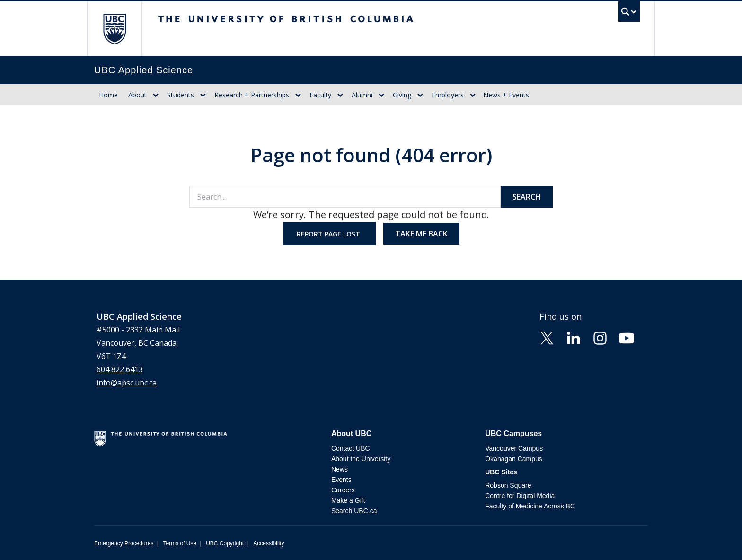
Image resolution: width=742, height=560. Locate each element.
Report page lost (329, 234)
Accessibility (269, 543)
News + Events (506, 95)
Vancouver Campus (514, 448)
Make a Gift (348, 500)
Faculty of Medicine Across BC (530, 506)
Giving (402, 95)
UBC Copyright (225, 543)
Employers (448, 95)
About (137, 95)
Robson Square (508, 485)
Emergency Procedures (124, 543)
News (340, 469)
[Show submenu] (156, 95)
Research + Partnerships (252, 95)
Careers (343, 490)
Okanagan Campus (514, 459)
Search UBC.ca (354, 511)
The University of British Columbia (114, 29)
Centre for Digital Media (520, 496)
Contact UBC (351, 448)
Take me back (421, 234)
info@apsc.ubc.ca (127, 383)
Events (341, 480)
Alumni (362, 95)
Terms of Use (180, 543)
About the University (361, 459)
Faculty (320, 95)
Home (108, 95)
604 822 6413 (120, 369)
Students (181, 95)
